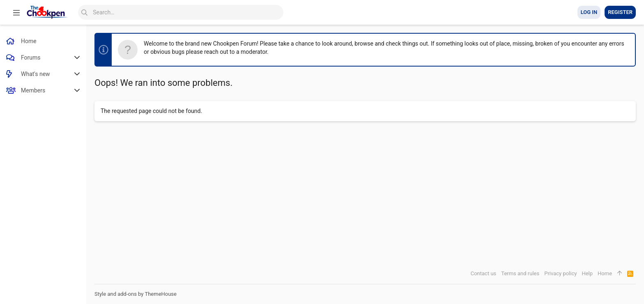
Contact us (484, 273)
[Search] (181, 12)
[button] (16, 12)
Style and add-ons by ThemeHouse (136, 294)
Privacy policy (560, 273)
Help (587, 273)
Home (605, 273)
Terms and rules (520, 273)
